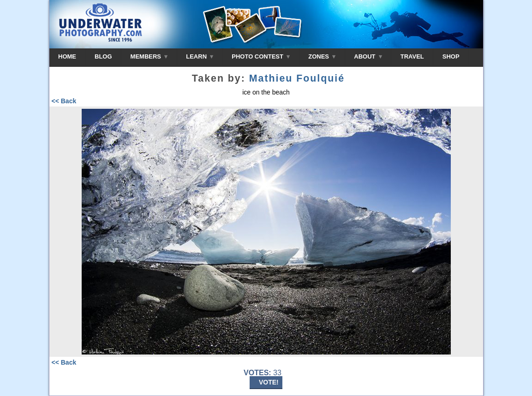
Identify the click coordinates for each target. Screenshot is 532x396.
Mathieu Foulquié (297, 78)
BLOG (103, 56)
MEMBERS (149, 56)
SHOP (451, 56)
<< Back (64, 101)
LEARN (200, 56)
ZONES (322, 56)
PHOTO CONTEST (261, 56)
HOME (67, 56)
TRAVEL (412, 56)
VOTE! (269, 382)
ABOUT (368, 56)
